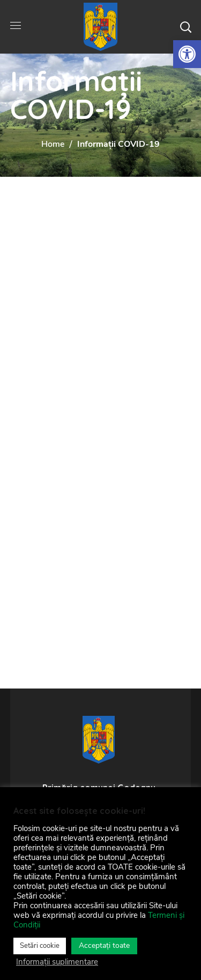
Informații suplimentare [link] (57, 962)
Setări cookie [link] (40, 946)
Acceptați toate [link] (104, 945)
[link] (187, 54)
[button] (185, 27)
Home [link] (53, 144)
